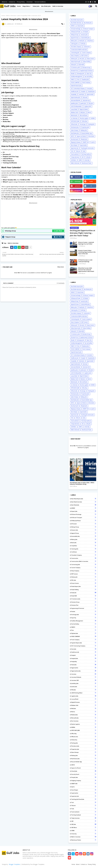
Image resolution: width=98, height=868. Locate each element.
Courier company (86, 53)
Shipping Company (76, 142)
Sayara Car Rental (81, 136)
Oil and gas (83, 124)
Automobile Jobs (85, 38)
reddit (91, 181)
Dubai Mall (81, 65)
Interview (85, 97)
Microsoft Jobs (84, 115)
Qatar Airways (74, 130)
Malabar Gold (74, 112)
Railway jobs (84, 130)
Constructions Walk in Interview (79, 50)
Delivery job (74, 59)
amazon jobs (84, 35)
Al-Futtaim (86, 32)
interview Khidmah (76, 100)
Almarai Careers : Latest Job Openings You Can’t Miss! (86, 243)
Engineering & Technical (86, 71)
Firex (78, 80)
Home (19, 6)
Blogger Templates (15, 864)
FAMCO (73, 80)
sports (93, 142)
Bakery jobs (74, 41)
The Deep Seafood (86, 154)
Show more (61, 267)
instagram (78, 190)
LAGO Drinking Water (76, 106)
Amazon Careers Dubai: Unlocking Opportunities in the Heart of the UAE (87, 252)
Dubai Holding (87, 62)
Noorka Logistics (84, 118)
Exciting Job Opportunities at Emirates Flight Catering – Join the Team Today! (82, 233)
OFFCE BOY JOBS (75, 121)
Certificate (83, 44)
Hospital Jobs (91, 91)
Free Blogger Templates (37, 864)
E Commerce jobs (75, 68)
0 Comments (61, 283)
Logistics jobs (88, 106)
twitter (91, 177)
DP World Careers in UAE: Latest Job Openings (85, 261)
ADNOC (73, 26)
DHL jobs (82, 59)
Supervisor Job (75, 148)
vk (91, 186)
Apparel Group (75, 38)
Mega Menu (26, 6)
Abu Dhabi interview (76, 23)
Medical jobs (74, 115)
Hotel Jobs (82, 94)
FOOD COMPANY (75, 82)
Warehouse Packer (87, 163)
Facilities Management (77, 77)
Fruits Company (86, 82)
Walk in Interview (58, 6)
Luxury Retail (74, 109)
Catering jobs (74, 44)
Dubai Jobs (36, 6)
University (87, 160)
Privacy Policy (21, 2)
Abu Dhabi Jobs (46, 6)
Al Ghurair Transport (88, 29)
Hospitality (74, 94)
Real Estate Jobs (75, 133)
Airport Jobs (80, 26)
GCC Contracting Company (78, 88)
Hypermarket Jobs (76, 97)
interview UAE (86, 100)
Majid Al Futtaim (84, 109)
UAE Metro (74, 160)
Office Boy (85, 121)
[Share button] (30, 247)
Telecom (78, 151)
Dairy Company (75, 56)
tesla (84, 151)
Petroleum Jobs (75, 127)
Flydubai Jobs (85, 80)
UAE (83, 157)
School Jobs (91, 136)
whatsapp (78, 181)
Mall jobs (83, 112)
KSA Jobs (91, 103)
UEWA (80, 160)
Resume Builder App (87, 133)
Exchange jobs (81, 74)
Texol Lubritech (75, 154)
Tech (72, 151)
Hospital (83, 91)
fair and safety (88, 77)
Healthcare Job (75, 91)
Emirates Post (74, 71)
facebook (78, 177)
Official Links (74, 124)
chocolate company (76, 47)
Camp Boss (90, 41)
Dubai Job (73, 65)
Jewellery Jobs (74, 103)
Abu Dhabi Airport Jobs (77, 20)
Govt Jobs (90, 88)
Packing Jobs (91, 124)
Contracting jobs (75, 53)
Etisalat (73, 74)
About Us (5, 2)
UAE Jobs (88, 157)
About (78, 864)
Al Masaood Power (76, 32)
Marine (89, 112)
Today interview (75, 157)
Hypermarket (90, 94)
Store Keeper (74, 145)
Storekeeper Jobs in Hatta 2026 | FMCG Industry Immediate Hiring (82, 483)
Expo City (89, 74)
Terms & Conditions (40, 2)
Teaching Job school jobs (87, 148)
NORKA (93, 118)
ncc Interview (74, 118)
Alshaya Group (75, 35)
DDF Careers (85, 56)
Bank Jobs (82, 41)
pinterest (78, 186)
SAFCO (73, 136)
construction (87, 47)
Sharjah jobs (84, 139)
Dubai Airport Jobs (76, 62)
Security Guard (75, 139)
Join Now (58, 231)
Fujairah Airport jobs (76, 85)
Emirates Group (86, 68)
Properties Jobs (85, 127)
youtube (91, 190)
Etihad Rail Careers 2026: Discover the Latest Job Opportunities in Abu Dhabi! (86, 270)
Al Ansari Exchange (76, 29)
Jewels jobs (83, 103)
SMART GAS (86, 142)
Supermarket (83, 145)
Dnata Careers (90, 59)
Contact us (12, 2)
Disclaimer (30, 2)
